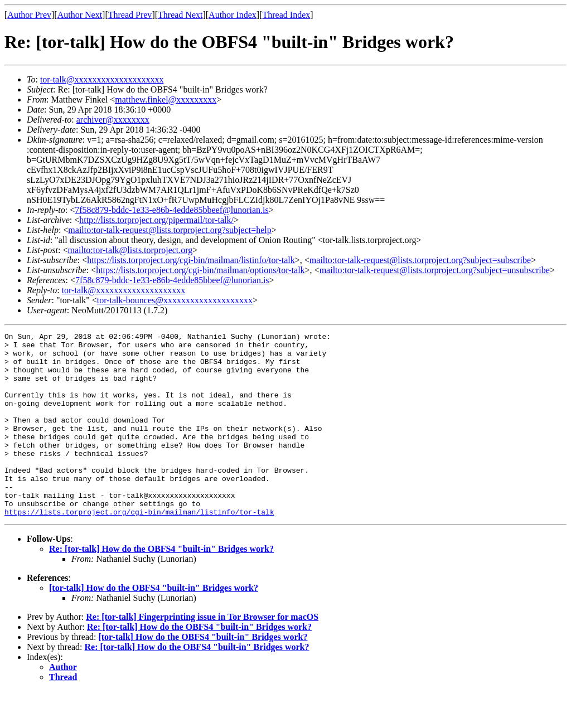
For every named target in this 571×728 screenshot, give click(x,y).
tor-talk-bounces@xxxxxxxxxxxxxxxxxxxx (175, 300)
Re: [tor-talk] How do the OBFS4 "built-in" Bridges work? (161, 586)
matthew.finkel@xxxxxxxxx (166, 100)
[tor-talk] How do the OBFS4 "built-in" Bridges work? (154, 625)
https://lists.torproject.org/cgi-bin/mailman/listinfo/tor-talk (191, 260)
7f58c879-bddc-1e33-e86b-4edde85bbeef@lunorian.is (172, 210)
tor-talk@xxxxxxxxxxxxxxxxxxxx (102, 79)
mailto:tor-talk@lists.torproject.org (130, 250)
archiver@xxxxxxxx (113, 120)
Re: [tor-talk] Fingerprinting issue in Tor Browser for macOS (202, 654)
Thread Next (180, 15)
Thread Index (287, 15)
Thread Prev (130, 15)
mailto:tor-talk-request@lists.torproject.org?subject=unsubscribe (435, 270)
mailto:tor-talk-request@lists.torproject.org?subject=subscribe (420, 260)
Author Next (80, 15)
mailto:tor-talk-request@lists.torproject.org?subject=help (170, 230)
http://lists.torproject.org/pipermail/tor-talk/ (156, 220)
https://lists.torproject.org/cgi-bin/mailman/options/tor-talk (200, 270)
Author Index (233, 15)
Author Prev (29, 15)
